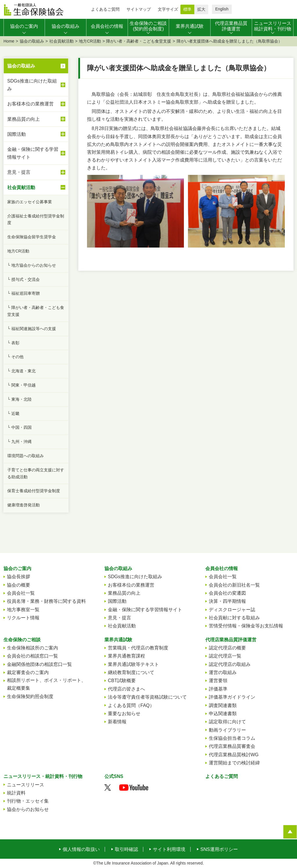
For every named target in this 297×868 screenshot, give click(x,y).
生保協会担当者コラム (232, 738)
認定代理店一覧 (225, 656)
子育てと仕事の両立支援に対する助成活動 (36, 473)
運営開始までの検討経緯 (234, 763)
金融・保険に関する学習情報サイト (36, 153)
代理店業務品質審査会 (232, 746)
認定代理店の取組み (230, 664)
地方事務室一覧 (23, 610)
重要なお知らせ (124, 714)
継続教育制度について (131, 672)
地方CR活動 (90, 41)
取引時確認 (126, 849)
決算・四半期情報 (227, 601)
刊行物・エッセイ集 (28, 801)
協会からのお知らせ (28, 809)
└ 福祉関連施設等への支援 (32, 329)
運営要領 (218, 681)
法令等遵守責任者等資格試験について (147, 697)
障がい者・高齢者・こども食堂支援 (139, 41)
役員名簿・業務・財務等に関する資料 (46, 601)
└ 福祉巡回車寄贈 (23, 293)
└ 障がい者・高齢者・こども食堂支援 (36, 311)
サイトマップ (139, 9)
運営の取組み (223, 672)
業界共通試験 (118, 640)
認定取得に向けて (227, 722)
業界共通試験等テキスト (133, 664)
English (222, 9)
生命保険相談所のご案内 (32, 648)
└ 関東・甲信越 (21, 385)
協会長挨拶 (19, 577)
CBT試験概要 (122, 681)
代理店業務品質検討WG (234, 755)
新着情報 (117, 722)
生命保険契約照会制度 (30, 696)
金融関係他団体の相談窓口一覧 (39, 664)
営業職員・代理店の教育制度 (138, 648)
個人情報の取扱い (81, 849)
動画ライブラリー (227, 730)
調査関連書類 (223, 705)
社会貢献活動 (61, 41)
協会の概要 (19, 585)
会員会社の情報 (222, 568)
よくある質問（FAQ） (131, 705)
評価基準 (218, 689)
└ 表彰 (13, 343)
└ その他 (15, 357)
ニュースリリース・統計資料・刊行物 (43, 776)
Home (9, 41)
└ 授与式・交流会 (23, 279)
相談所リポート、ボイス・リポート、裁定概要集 (46, 684)
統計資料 (16, 793)
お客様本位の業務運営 (36, 104)
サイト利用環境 (169, 849)
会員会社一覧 (21, 593)
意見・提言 (36, 172)
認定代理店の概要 (227, 648)
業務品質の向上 (36, 119)
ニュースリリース (26, 785)
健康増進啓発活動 (23, 505)
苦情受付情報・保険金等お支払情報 (246, 626)
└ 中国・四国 (19, 427)
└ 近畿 (13, 413)
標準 (187, 9)
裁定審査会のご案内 (28, 672)
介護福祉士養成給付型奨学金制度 (36, 219)
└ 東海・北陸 (19, 399)
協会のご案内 (17, 568)
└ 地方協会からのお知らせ (32, 265)
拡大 (201, 9)
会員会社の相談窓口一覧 (32, 656)
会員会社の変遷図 (227, 593)
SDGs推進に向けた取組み (36, 85)
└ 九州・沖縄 (19, 442)
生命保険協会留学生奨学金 (32, 237)
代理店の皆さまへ (126, 689)
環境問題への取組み (26, 456)
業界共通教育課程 (126, 656)
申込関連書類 (223, 714)
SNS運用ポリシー (219, 849)
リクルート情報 (23, 618)
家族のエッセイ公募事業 (30, 202)
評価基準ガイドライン (232, 697)
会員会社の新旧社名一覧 (234, 585)
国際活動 (36, 134)
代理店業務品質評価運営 (231, 640)
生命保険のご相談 (22, 640)
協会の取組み (32, 41)
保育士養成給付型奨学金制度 (34, 491)
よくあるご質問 (105, 9)
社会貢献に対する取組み (234, 618)
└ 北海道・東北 (21, 371)
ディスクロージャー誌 (232, 610)
